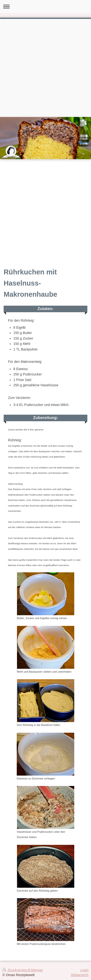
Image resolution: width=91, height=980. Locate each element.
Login (84, 970)
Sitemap (37, 970)
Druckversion (15, 970)
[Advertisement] (45, 67)
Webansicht (80, 975)
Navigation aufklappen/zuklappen (45, 6)
